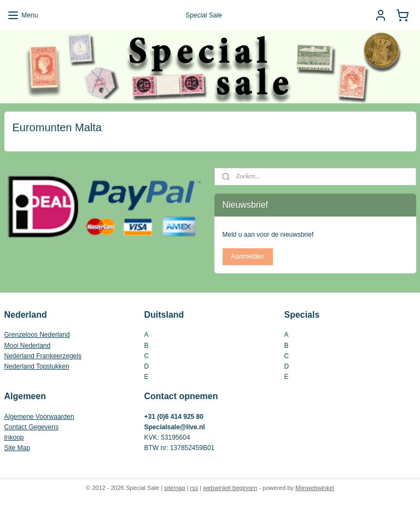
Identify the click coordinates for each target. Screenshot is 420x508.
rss (194, 488)
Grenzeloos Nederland (37, 335)
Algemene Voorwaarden (39, 417)
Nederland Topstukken (37, 366)
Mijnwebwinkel (315, 488)
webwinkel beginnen (230, 488)
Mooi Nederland (28, 346)
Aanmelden (247, 256)
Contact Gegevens (31, 427)
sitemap (175, 488)
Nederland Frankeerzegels (43, 356)
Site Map (17, 448)
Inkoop (14, 437)
